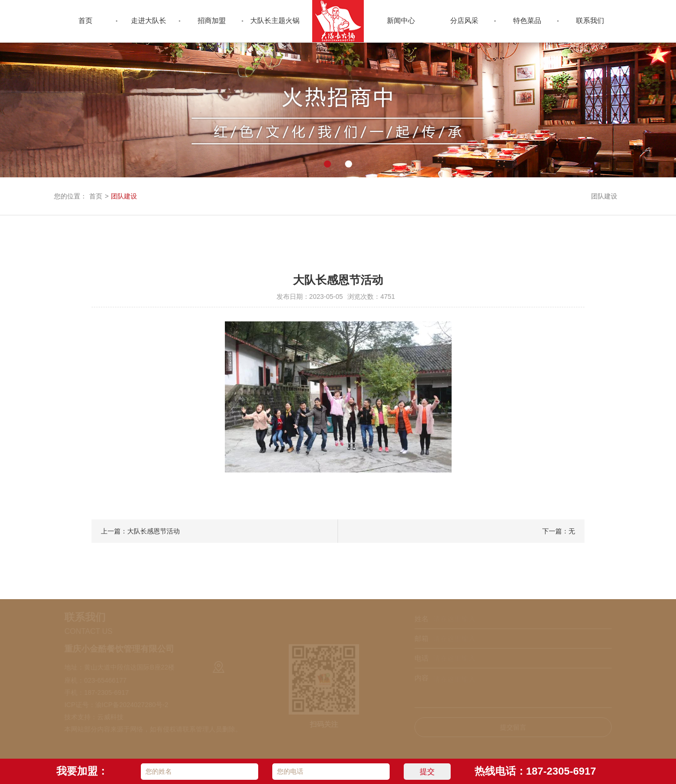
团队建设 (124, 196)
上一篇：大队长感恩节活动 (140, 531)
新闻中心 (401, 20)
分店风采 (464, 20)
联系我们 (590, 20)
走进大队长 (149, 20)
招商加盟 (212, 20)
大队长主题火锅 (275, 20)
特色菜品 (527, 20)
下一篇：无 (559, 531)
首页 (85, 20)
